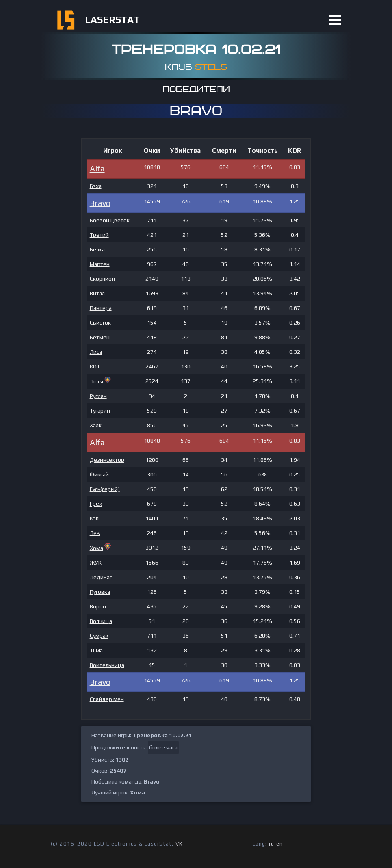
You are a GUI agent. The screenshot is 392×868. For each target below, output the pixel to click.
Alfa (97, 168)
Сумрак (99, 636)
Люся (96, 381)
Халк (96, 425)
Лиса (96, 352)
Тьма (96, 650)
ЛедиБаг (101, 577)
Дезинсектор (107, 460)
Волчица (101, 621)
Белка (97, 249)
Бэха (96, 186)
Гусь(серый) (105, 489)
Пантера (101, 308)
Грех (96, 504)
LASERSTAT (112, 20)
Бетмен (100, 337)
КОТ (95, 366)
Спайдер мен (107, 699)
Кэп (94, 518)
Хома (96, 548)
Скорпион (102, 279)
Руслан (98, 396)
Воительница (107, 665)
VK (179, 844)
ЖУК (96, 563)
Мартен (100, 264)
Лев (95, 533)
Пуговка (100, 592)
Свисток (100, 323)
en (279, 844)
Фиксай (99, 474)
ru (272, 844)
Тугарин (100, 411)
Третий (99, 235)
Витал (97, 293)
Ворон (98, 606)
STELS (211, 67)
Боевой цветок (110, 220)
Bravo (100, 203)
